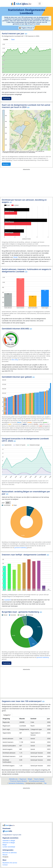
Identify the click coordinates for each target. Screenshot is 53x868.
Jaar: (3, 503)
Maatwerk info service (10, 863)
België (16, 257)
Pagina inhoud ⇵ (26, 28)
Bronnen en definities (10, 853)
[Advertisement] (26, 184)
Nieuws (5, 855)
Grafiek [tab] (6, 39)
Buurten (6, 164)
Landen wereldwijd (9, 847)
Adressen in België (9, 843)
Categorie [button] (7, 715)
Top (45, 783)
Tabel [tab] (13, 39)
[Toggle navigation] (40, 4)
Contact (5, 865)
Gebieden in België (9, 841)
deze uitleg (15, 360)
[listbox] (8, 503)
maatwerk (7, 600)
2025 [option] (8, 503)
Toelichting (7, 98)
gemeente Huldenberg (21, 548)
